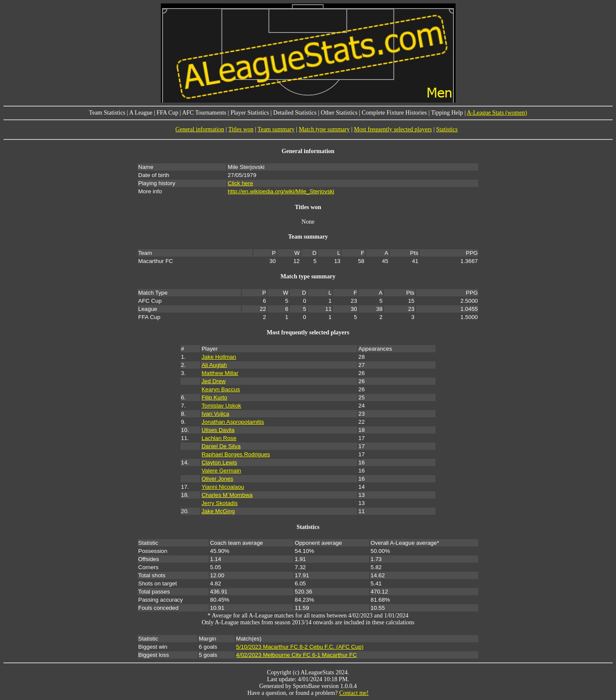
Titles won (241, 129)
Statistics (447, 129)
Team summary (276, 129)
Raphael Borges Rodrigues (236, 454)
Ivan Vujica (215, 414)
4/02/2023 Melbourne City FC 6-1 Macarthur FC (296, 655)
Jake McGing (218, 511)
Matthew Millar (220, 373)
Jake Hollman (219, 357)
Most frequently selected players (393, 129)
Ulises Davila (218, 430)
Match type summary (324, 129)
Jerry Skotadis (219, 503)
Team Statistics (107, 113)
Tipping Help (447, 113)
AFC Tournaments (204, 113)
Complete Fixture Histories (394, 113)
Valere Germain (221, 471)
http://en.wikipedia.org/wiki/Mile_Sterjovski (281, 191)
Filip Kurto (214, 397)
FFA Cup (167, 113)
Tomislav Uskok (221, 406)
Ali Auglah (214, 365)
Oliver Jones (217, 479)
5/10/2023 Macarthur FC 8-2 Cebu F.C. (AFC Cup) (300, 647)
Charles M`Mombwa (227, 495)
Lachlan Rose (219, 438)
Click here (240, 183)
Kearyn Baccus (221, 389)
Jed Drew (213, 381)
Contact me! (354, 693)
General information (200, 129)
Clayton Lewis (219, 462)
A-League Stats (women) (497, 113)
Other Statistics (339, 113)
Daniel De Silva (221, 446)
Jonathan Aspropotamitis (233, 422)
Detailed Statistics (295, 113)
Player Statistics (250, 113)
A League (141, 113)
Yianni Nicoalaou (223, 487)
